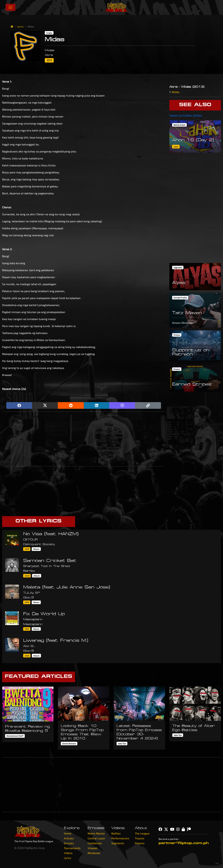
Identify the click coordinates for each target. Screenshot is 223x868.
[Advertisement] (84, 439)
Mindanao (94, 853)
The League (142, 833)
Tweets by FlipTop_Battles (186, 115)
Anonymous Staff (15, 736)
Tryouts (140, 838)
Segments (118, 843)
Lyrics (20, 26)
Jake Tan (122, 744)
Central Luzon (96, 838)
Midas (176, 92)
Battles (116, 833)
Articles (69, 838)
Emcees (69, 843)
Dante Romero (69, 744)
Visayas (93, 848)
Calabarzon (95, 843)
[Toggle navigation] (10, 7)
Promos (140, 843)
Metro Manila (96, 833)
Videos (68, 853)
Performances (120, 838)
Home (68, 833)
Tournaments (72, 848)
